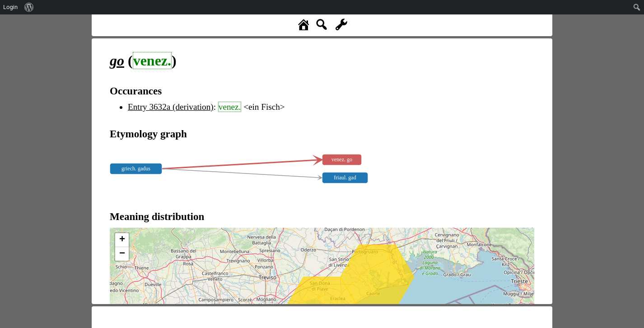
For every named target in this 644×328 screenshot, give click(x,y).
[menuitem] (29, 7)
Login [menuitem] (10, 7)
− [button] (122, 254)
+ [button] (122, 240)
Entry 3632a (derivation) (171, 107)
